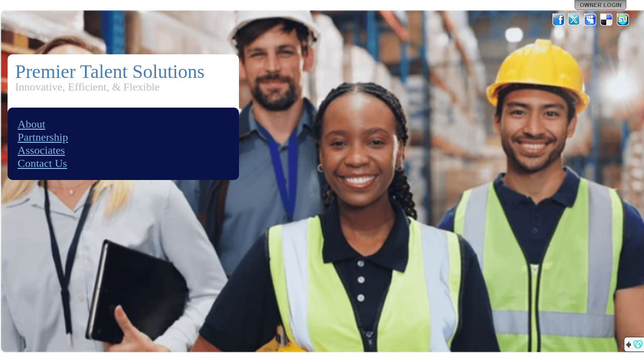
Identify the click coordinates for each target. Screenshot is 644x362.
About (31, 124)
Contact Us (42, 163)
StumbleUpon (623, 20)
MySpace (591, 20)
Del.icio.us (607, 20)
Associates (41, 150)
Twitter (575, 20)
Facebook (558, 20)
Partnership (43, 137)
